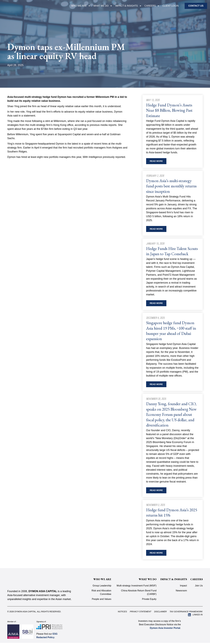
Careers (152, 6)
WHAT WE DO (103, 6)
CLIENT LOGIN (171, 6)
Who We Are (81, 6)
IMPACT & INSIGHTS (128, 6)
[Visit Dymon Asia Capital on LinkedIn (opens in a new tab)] (195, 616)
